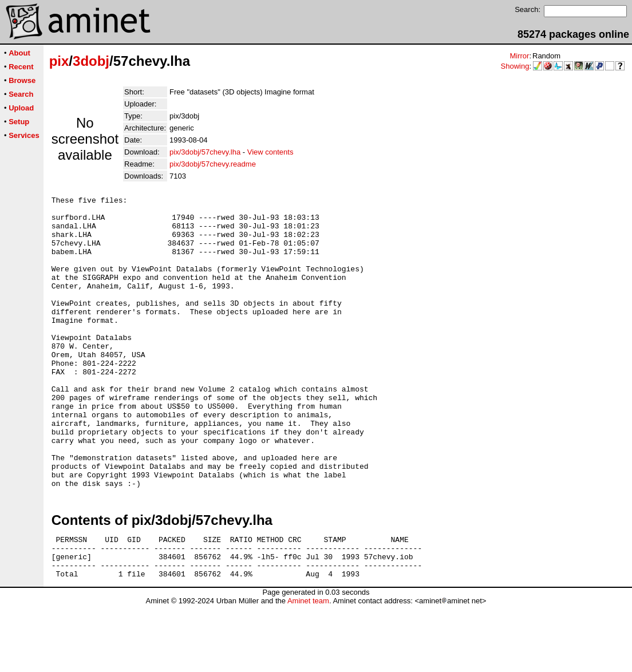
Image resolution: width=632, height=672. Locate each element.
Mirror (519, 56)
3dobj (91, 61)
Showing (515, 66)
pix (59, 61)
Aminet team (308, 668)
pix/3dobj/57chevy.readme (213, 164)
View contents (270, 152)
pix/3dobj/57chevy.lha (205, 152)
